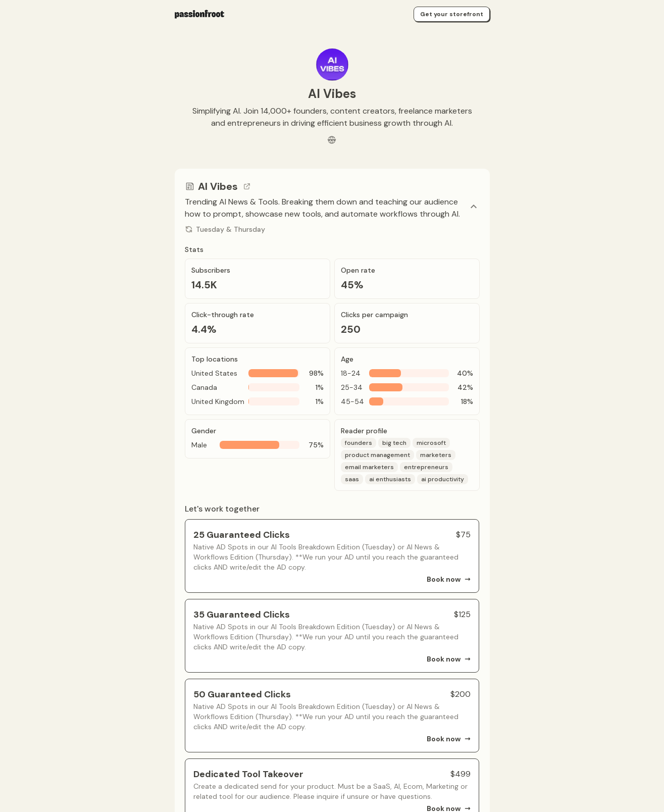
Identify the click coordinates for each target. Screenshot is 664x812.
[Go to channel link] (247, 186)
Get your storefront (452, 14)
